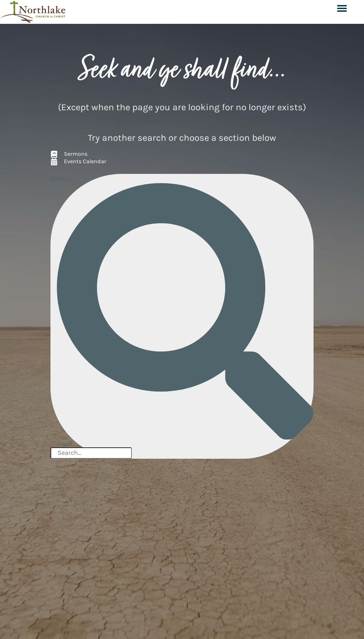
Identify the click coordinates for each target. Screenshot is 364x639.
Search (61, 178)
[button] (342, 8)
